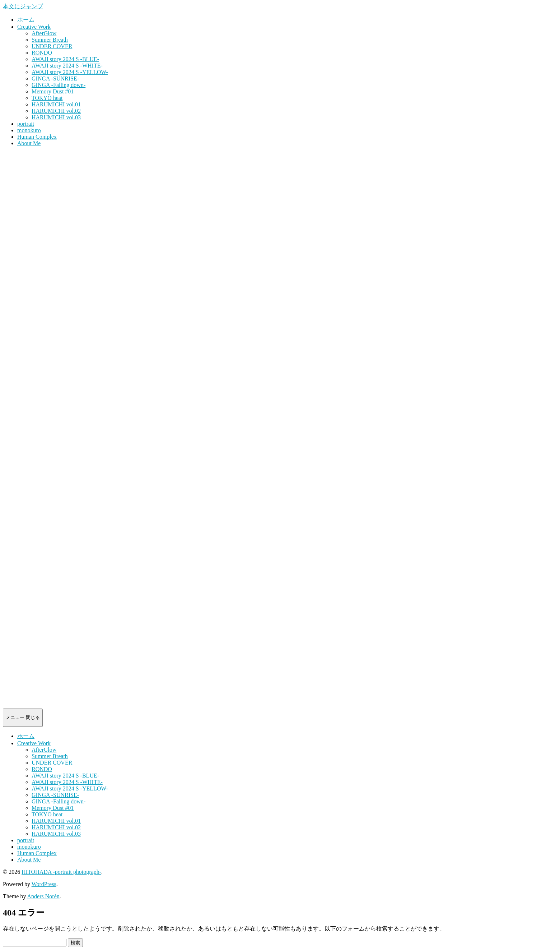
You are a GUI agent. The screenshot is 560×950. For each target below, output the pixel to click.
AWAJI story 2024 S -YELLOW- (70, 72)
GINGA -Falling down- (59, 85)
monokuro (29, 130)
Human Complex (37, 137)
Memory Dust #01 (53, 91)
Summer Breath (50, 40)
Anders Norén (43, 896)
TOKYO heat (47, 98)
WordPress (44, 884)
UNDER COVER (52, 46)
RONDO (42, 53)
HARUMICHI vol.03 (56, 117)
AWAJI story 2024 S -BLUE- (65, 59)
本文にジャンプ (23, 6)
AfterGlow (44, 33)
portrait (26, 124)
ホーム (26, 20)
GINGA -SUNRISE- (55, 79)
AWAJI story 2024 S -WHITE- (67, 66)
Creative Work (34, 27)
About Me (29, 143)
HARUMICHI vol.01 (56, 104)
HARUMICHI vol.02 (56, 111)
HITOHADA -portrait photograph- (61, 872)
